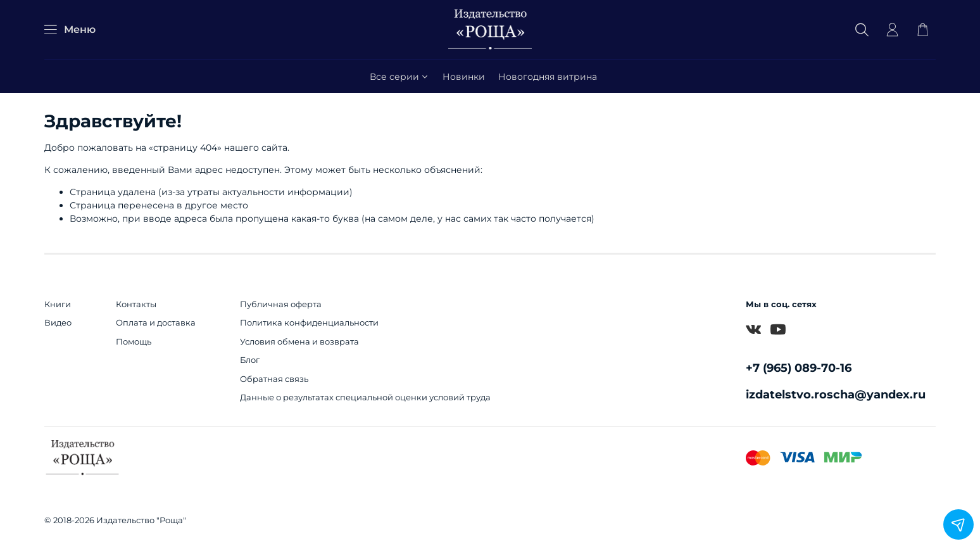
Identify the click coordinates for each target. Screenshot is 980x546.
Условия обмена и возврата (299, 342)
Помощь (134, 342)
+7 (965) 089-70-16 (799, 368)
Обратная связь (274, 379)
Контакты (136, 304)
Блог (250, 360)
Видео (58, 323)
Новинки (464, 77)
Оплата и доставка (156, 323)
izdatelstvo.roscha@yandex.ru (836, 394)
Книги (58, 304)
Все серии (400, 77)
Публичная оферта (281, 304)
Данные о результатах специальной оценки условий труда (365, 397)
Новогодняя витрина (548, 77)
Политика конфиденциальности (309, 323)
